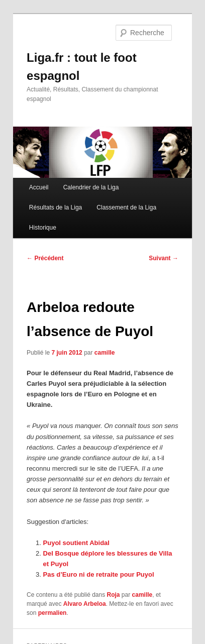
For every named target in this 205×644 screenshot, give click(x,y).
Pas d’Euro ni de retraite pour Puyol (99, 574)
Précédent (45, 258)
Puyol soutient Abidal (76, 543)
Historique (43, 228)
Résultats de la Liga (56, 207)
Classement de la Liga (126, 207)
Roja (114, 595)
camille (105, 353)
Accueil (39, 187)
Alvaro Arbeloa (85, 604)
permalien (53, 613)
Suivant (164, 258)
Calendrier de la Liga (91, 187)
